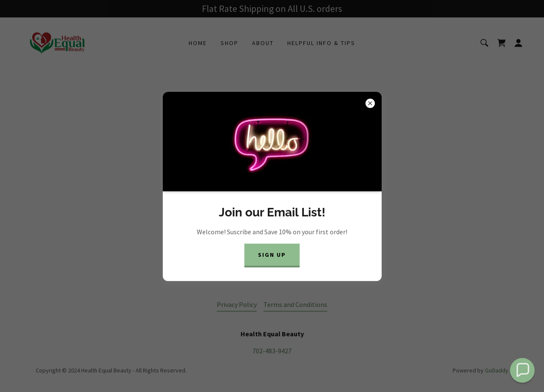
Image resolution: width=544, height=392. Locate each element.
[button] (523, 371)
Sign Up (272, 255)
